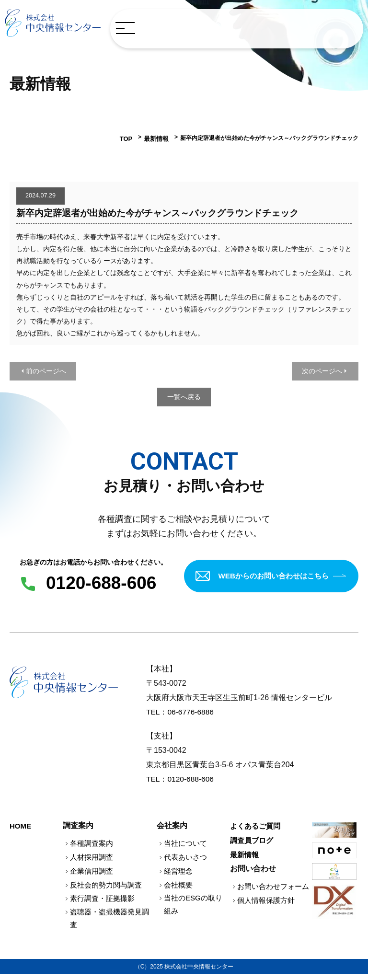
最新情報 (157, 138)
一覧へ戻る (184, 396)
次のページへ (322, 370)
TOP (128, 138)
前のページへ (46, 370)
